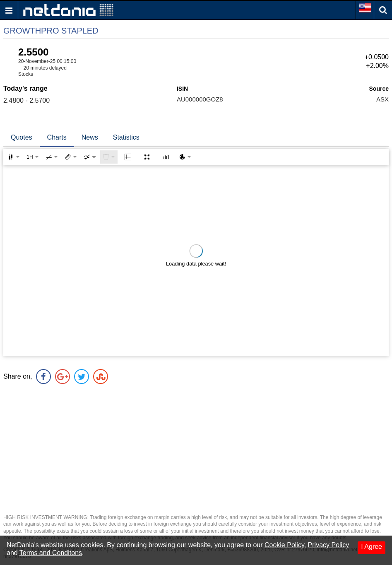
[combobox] (90, 157)
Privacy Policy (329, 545)
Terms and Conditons (51, 553)
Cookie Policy (284, 545)
